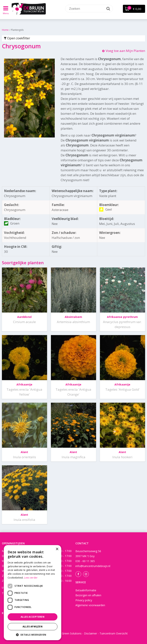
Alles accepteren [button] (33, 617)
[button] (33, 635)
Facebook (78, 574)
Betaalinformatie (86, 590)
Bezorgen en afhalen (88, 595)
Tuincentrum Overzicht (114, 633)
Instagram (86, 574)
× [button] (57, 549)
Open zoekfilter (17, 38)
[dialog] (33, 593)
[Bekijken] (134, 9)
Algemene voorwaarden (90, 605)
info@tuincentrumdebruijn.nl (93, 566)
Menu (6, 13)
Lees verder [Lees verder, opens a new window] (31, 578)
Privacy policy (84, 600)
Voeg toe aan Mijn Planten (125, 51)
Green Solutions (72, 633)
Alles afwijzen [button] (33, 627)
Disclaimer (91, 633)
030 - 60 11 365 (85, 561)
